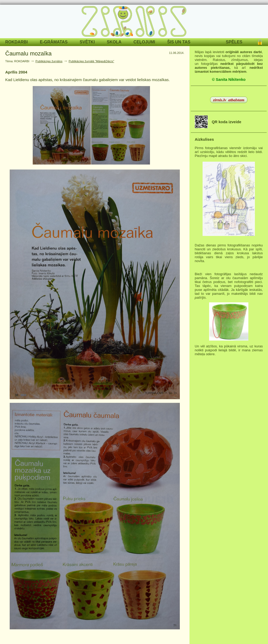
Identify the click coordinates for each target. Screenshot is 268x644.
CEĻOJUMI (144, 42)
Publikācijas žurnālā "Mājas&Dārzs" (91, 61)
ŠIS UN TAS (179, 42)
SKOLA (114, 42)
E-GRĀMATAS (54, 42)
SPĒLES (234, 42)
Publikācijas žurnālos (49, 61)
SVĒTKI (87, 42)
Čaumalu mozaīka (28, 53)
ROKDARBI (16, 42)
